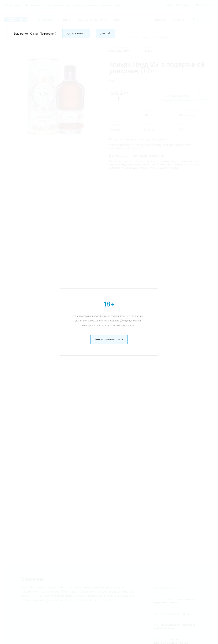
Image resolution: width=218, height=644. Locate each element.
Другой (105, 33)
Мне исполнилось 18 (109, 340)
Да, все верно (76, 33)
